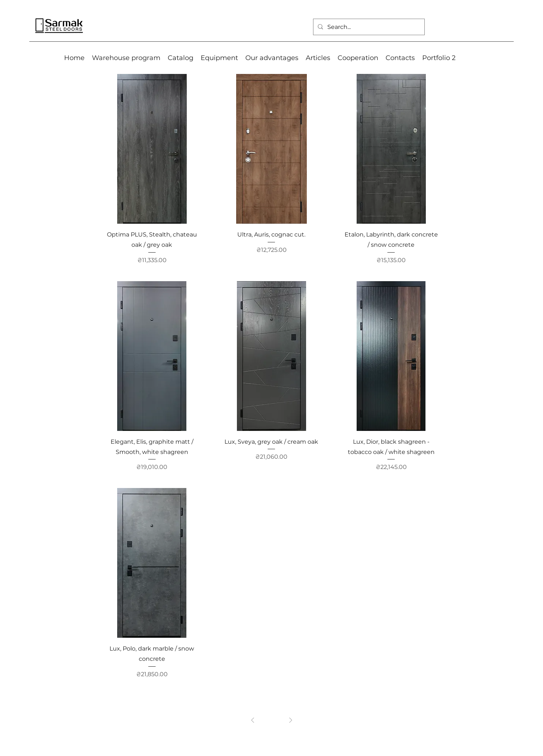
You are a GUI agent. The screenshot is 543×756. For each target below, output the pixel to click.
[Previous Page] (253, 720)
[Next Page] (291, 720)
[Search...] (368, 27)
